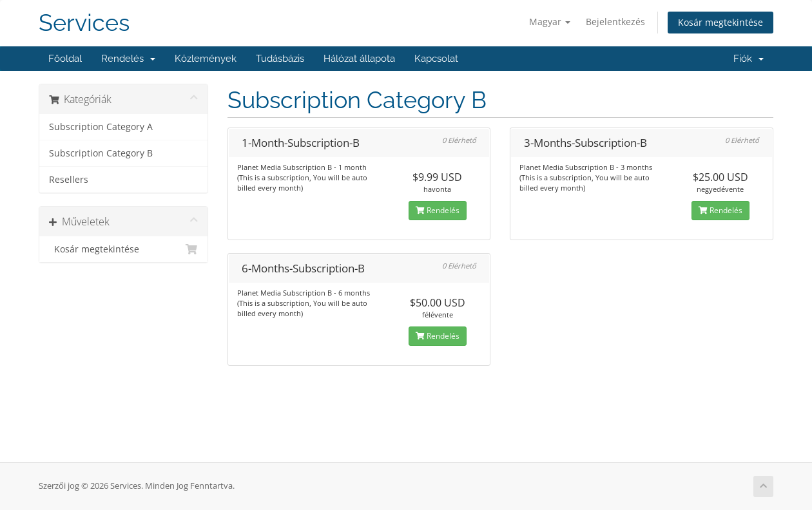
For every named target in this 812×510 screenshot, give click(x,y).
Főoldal (65, 59)
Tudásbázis (280, 59)
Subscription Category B (101, 153)
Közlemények (206, 59)
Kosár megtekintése (720, 22)
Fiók (749, 59)
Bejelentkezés (615, 22)
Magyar (550, 22)
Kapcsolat (436, 59)
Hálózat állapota (359, 59)
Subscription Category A (101, 127)
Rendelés (128, 59)
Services (84, 23)
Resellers (69, 180)
